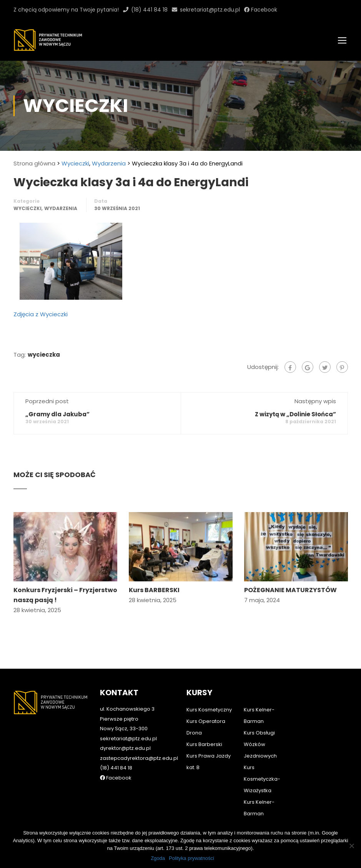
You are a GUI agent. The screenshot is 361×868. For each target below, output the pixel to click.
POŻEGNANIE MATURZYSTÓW (290, 590)
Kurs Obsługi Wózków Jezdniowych (260, 744)
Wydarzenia (109, 163)
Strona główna (34, 163)
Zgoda (158, 858)
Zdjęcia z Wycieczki (41, 314)
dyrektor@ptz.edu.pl (125, 748)
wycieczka (44, 355)
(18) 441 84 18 (149, 10)
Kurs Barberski (204, 744)
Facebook (263, 10)
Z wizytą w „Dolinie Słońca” (295, 414)
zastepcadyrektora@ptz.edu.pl (139, 758)
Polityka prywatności (191, 858)
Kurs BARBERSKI (154, 590)
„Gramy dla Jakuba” (57, 414)
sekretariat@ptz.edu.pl (210, 10)
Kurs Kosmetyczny (209, 710)
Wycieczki (75, 163)
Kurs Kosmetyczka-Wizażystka (262, 779)
